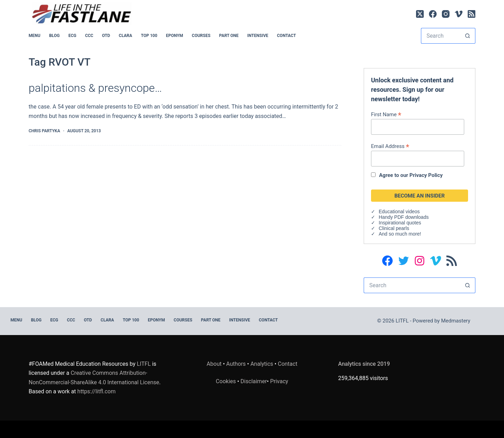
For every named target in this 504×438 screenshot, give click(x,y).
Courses (201, 36)
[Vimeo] (459, 14)
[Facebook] (433, 14)
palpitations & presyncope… (95, 88)
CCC (89, 36)
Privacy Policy (426, 175)
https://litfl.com (97, 391)
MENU (35, 36)
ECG (72, 36)
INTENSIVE (258, 36)
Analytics (262, 364)
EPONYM (175, 36)
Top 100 (149, 36)
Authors (236, 364)
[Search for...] (440, 36)
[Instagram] (446, 14)
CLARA (125, 36)
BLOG (54, 36)
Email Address (390, 146)
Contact (287, 36)
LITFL (144, 364)
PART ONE (229, 36)
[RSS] (472, 14)
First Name (386, 114)
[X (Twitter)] (420, 14)
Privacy (279, 381)
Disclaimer (254, 381)
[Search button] (468, 36)
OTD (106, 36)
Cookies (226, 381)
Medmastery (456, 321)
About (214, 364)
